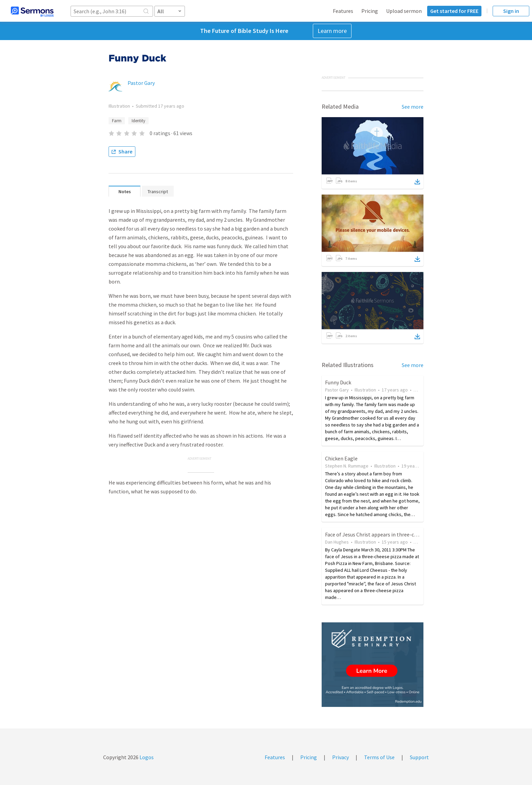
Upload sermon (404, 11)
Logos (146, 757)
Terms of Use (379, 757)
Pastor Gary (141, 83)
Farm (117, 121)
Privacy (340, 757)
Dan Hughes (337, 542)
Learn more (332, 31)
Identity (138, 121)
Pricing (370, 11)
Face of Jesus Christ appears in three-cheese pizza (383, 534)
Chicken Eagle (341, 458)
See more (413, 107)
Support (419, 757)
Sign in (511, 11)
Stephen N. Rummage (347, 466)
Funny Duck (338, 382)
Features (343, 11)
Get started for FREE (454, 11)
